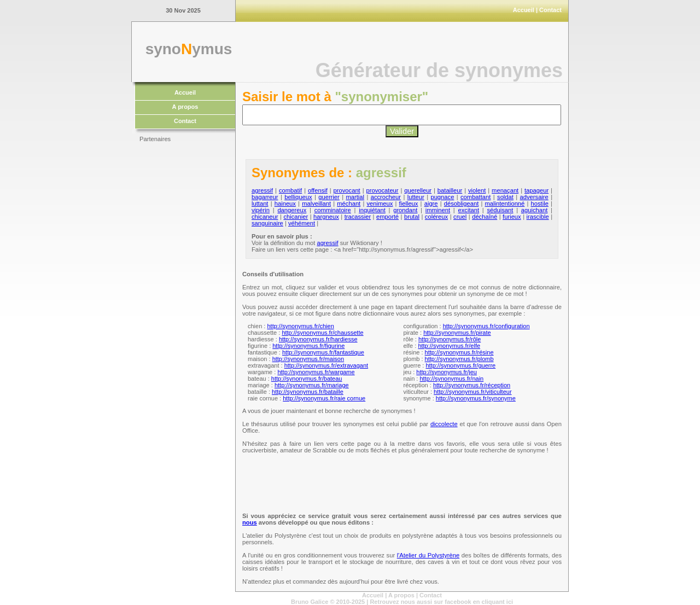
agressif (262, 190)
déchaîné (485, 217)
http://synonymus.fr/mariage (312, 385)
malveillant (316, 203)
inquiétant (372, 210)
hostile (540, 203)
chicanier (296, 217)
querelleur (418, 190)
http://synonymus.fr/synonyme (476, 398)
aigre (431, 203)
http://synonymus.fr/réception (472, 385)
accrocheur (386, 197)
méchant (349, 203)
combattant (476, 197)
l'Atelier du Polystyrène (428, 555)
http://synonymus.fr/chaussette (322, 333)
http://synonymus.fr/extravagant (326, 365)
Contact (550, 10)
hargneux (326, 217)
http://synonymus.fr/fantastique (323, 352)
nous (250, 522)
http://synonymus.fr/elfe (449, 346)
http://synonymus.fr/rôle (450, 339)
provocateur (382, 190)
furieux (512, 217)
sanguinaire (267, 223)
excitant (469, 210)
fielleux (409, 203)
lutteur (416, 197)
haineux (285, 203)
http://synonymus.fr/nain (451, 379)
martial (355, 197)
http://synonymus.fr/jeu (447, 372)
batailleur (450, 190)
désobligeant (461, 203)
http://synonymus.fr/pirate (457, 333)
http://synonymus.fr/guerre (460, 365)
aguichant (535, 210)
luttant (260, 203)
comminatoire (333, 210)
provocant (347, 190)
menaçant (505, 190)
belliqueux (298, 197)
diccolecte (444, 424)
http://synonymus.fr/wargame (316, 372)
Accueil (524, 10)
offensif (318, 190)
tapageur (536, 190)
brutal (412, 217)
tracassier (358, 217)
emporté (387, 217)
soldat (505, 197)
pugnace (442, 197)
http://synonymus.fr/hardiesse (318, 339)
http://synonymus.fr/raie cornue (324, 398)
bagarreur (265, 197)
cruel (460, 217)
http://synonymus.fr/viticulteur (472, 392)
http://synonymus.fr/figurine (308, 346)
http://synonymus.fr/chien (300, 326)
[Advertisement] (183, 312)
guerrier (329, 197)
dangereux (292, 210)
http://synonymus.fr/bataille (308, 392)
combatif (290, 190)
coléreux (436, 217)
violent (477, 190)
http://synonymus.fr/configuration (486, 326)
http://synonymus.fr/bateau (307, 379)
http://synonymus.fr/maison (308, 359)
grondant (405, 210)
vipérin (261, 210)
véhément (302, 223)
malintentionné (505, 203)
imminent (438, 210)
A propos (185, 107)
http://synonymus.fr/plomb (459, 359)
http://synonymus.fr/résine (459, 352)
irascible (538, 217)
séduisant (500, 210)
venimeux (380, 203)
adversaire (534, 197)
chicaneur (265, 217)
